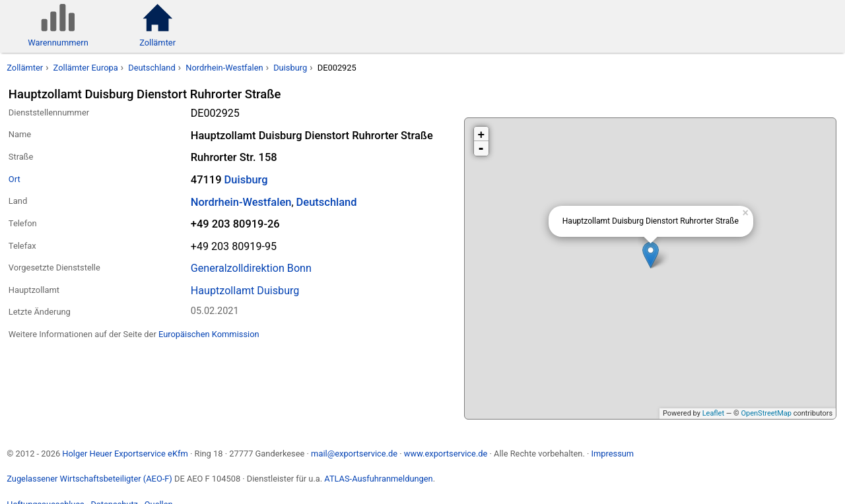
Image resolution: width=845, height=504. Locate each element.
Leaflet (713, 413)
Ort (15, 179)
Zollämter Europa (86, 68)
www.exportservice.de (446, 454)
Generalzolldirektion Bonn (251, 268)
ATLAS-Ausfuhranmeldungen (378, 479)
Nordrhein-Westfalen (224, 68)
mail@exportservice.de (354, 454)
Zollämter (25, 68)
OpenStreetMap (766, 413)
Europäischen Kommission (209, 334)
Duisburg (290, 68)
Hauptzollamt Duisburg (245, 291)
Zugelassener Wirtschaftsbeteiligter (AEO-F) (89, 479)
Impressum (612, 454)
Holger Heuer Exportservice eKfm (125, 454)
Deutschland (152, 68)
